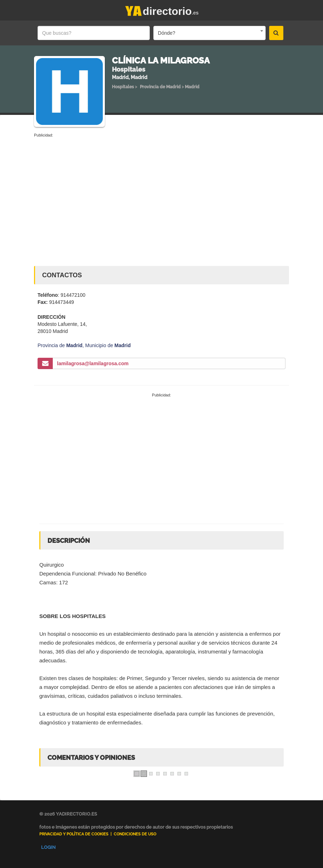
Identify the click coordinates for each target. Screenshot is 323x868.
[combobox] (209, 33)
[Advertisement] (161, 191)
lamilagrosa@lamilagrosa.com (93, 363)
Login (48, 847)
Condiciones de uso (135, 834)
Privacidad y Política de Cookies (74, 834)
